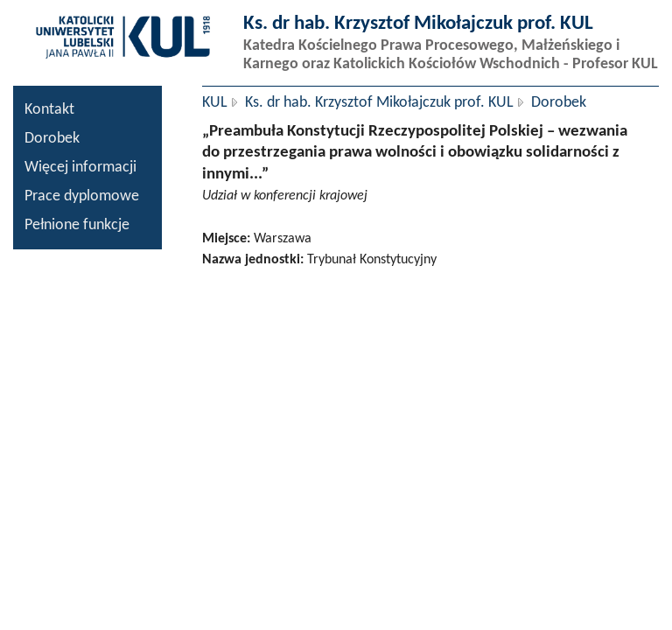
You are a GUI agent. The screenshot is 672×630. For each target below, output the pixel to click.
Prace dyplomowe (82, 196)
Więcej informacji (80, 168)
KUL (215, 103)
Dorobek (52, 139)
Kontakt (49, 110)
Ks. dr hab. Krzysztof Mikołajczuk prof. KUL (379, 103)
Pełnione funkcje (77, 225)
